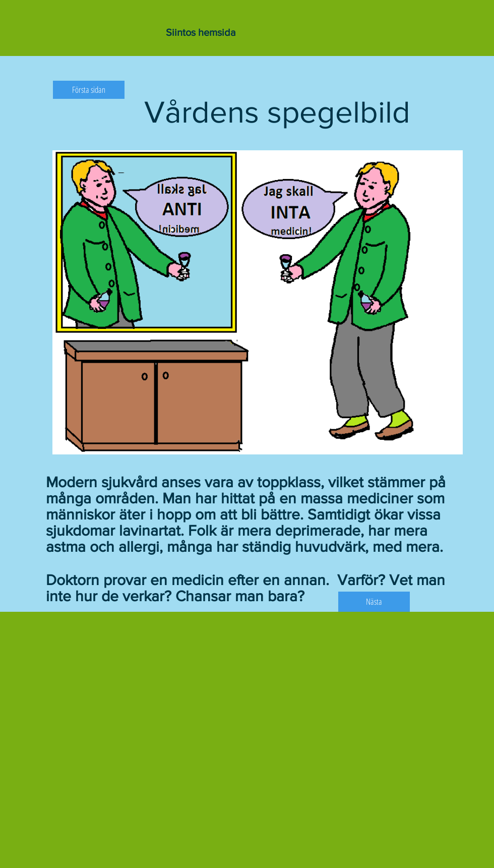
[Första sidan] (89, 90)
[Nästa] (374, 602)
